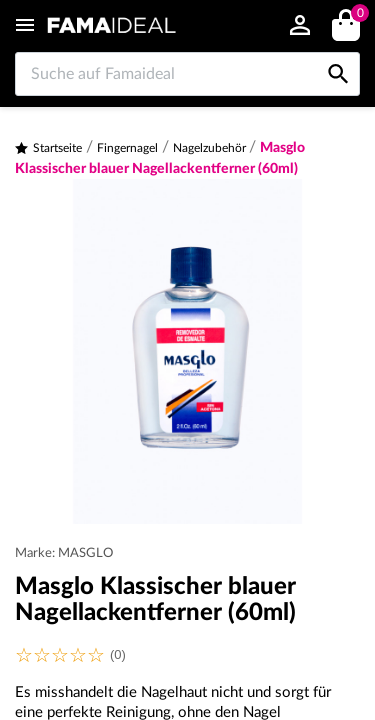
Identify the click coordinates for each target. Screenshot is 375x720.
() (356, 15)
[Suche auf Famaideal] (187, 74)
